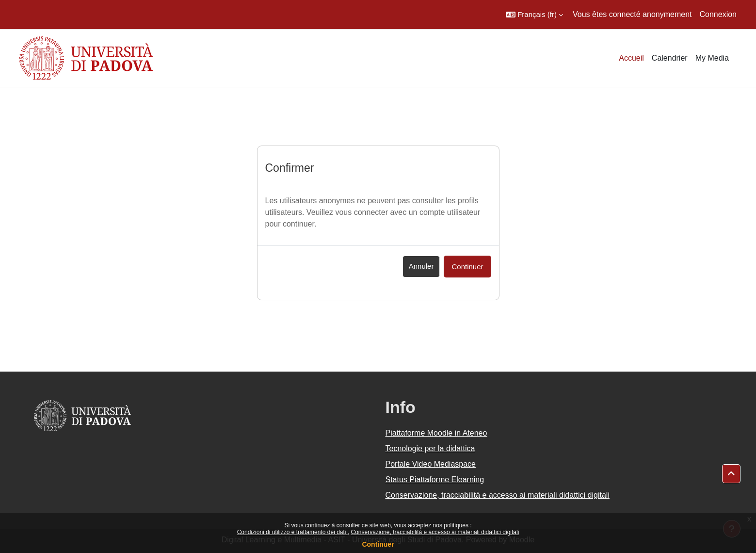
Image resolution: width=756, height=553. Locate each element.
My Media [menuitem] (712, 58)
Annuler (421, 266)
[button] (534, 15)
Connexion (718, 14)
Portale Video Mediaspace (431, 464)
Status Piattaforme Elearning (435, 480)
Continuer (378, 544)
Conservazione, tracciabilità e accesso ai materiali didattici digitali (435, 532)
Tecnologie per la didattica (430, 448)
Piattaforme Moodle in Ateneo (436, 433)
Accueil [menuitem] (631, 58)
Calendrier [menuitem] (670, 58)
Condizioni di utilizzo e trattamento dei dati (292, 532)
